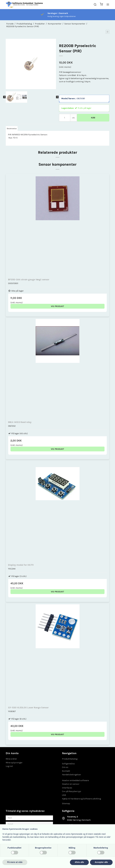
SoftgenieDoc (69, 764)
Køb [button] (93, 118)
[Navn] (29, 818)
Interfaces (67, 788)
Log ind (9, 766)
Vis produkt (57, 306)
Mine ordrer (11, 759)
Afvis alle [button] (79, 862)
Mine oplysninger (14, 763)
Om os (65, 767)
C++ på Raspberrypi (72, 791)
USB (64, 795)
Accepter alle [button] (101, 862)
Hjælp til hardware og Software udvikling (81, 799)
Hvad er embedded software (75, 780)
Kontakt (66, 771)
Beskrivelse (12, 129)
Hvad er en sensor (71, 784)
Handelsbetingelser (72, 775)
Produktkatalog (70, 759)
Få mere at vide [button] (15, 862)
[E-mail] (29, 824)
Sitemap (66, 804)
